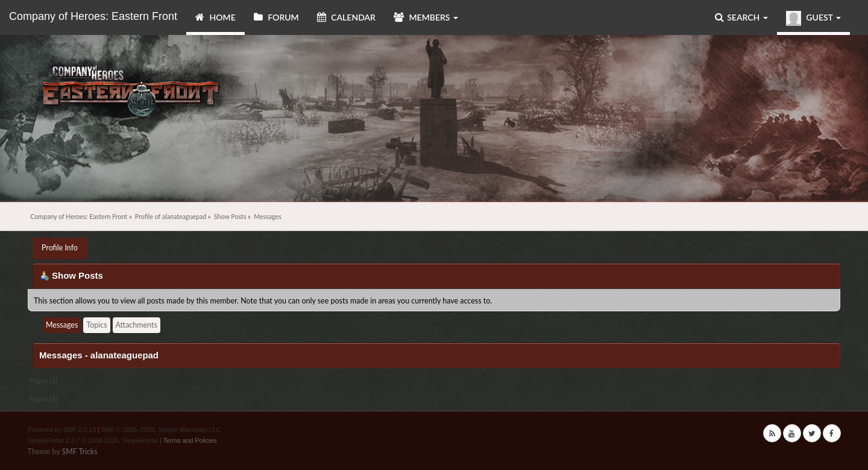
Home (215, 17)
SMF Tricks (79, 452)
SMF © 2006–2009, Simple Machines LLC (161, 430)
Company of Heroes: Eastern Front (93, 16)
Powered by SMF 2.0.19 (62, 430)
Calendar (346, 17)
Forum (276, 17)
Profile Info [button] (60, 248)
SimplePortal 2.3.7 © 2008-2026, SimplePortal (93, 440)
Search (741, 17)
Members (426, 17)
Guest (813, 18)
